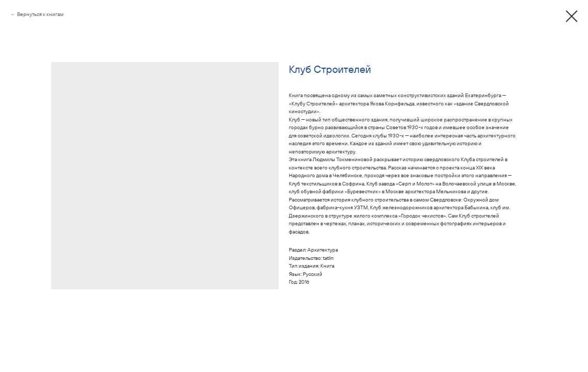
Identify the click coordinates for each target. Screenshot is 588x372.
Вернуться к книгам (40, 14)
